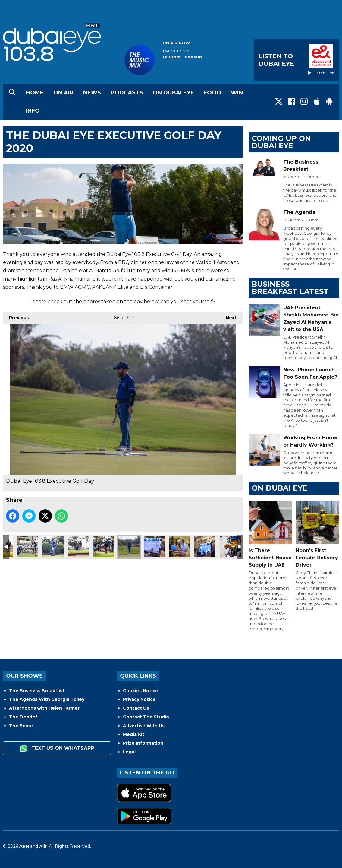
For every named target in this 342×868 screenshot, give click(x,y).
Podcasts (127, 93)
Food (212, 93)
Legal (129, 752)
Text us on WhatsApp (57, 748)
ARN (24, 846)
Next (228, 316)
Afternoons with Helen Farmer (44, 708)
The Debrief (23, 717)
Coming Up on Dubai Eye (281, 142)
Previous (16, 316)
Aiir (43, 846)
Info (33, 111)
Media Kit (134, 734)
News (92, 93)
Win (237, 93)
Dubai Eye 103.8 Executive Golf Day (28, 547)
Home (35, 93)
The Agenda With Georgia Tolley (47, 699)
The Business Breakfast (37, 691)
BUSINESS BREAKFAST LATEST (290, 288)
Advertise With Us (144, 726)
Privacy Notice (139, 699)
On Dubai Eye (173, 93)
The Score (21, 726)
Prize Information (143, 743)
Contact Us (136, 708)
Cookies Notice (141, 691)
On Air (63, 93)
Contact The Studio (146, 717)
